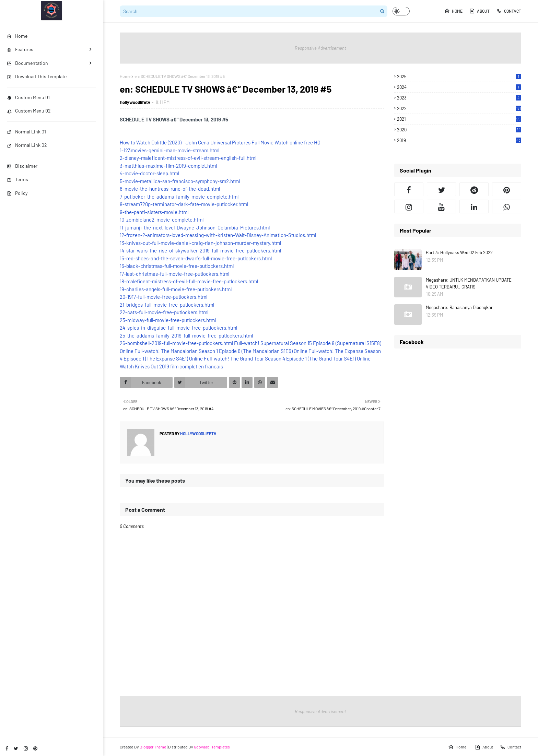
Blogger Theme (153, 747)
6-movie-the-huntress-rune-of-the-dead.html (170, 189)
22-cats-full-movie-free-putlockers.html (164, 312)
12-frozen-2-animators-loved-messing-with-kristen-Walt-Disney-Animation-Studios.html (218, 235)
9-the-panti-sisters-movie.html (154, 212)
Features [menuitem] (20, 49)
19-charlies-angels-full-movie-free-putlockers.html (176, 289)
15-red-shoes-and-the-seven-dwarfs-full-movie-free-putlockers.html (196, 258)
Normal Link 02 (27, 145)
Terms (17, 179)
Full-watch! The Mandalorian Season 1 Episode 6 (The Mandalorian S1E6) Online (221, 351)
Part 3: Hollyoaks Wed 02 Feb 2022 (459, 252)
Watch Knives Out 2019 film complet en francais (171, 366)
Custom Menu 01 (28, 97)
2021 (459, 119)
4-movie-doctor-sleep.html (149, 173)
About (479, 11)
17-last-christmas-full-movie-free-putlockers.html (174, 274)
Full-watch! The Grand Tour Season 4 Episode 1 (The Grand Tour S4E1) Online (287, 358)
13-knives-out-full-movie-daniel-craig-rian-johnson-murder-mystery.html (200, 243)
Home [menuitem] (17, 36)
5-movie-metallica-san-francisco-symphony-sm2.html (180, 181)
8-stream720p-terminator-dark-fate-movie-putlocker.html (184, 204)
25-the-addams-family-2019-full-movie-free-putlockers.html (186, 335)
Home (453, 11)
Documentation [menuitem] (27, 63)
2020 (459, 130)
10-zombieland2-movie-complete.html (162, 220)
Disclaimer (22, 166)
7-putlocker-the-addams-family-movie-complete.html (179, 197)
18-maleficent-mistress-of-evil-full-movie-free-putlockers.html (189, 281)
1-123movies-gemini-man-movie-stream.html (169, 150)
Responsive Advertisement (320, 48)
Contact (509, 11)
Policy (17, 193)
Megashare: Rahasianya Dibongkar (459, 307)
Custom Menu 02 (29, 111)
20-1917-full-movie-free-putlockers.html (163, 297)
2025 (459, 76)
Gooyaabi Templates (212, 747)
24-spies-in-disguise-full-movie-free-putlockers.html (178, 328)
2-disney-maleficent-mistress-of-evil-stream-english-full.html (188, 158)
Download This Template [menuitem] (37, 76)
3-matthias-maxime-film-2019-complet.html (168, 166)
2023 (459, 98)
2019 (459, 140)
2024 (459, 87)
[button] (401, 11)
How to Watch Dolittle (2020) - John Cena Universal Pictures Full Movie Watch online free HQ (220, 142)
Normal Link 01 (26, 132)
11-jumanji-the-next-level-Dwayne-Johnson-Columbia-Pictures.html (195, 227)
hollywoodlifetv (135, 102)
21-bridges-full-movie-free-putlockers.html (167, 305)
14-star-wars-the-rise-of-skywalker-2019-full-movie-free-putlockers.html (200, 250)
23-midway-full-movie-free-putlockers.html (168, 320)
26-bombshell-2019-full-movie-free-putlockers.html (176, 343)
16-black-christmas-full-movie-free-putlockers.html (177, 266)
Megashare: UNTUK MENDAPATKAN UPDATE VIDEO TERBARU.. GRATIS (469, 283)
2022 (459, 108)
